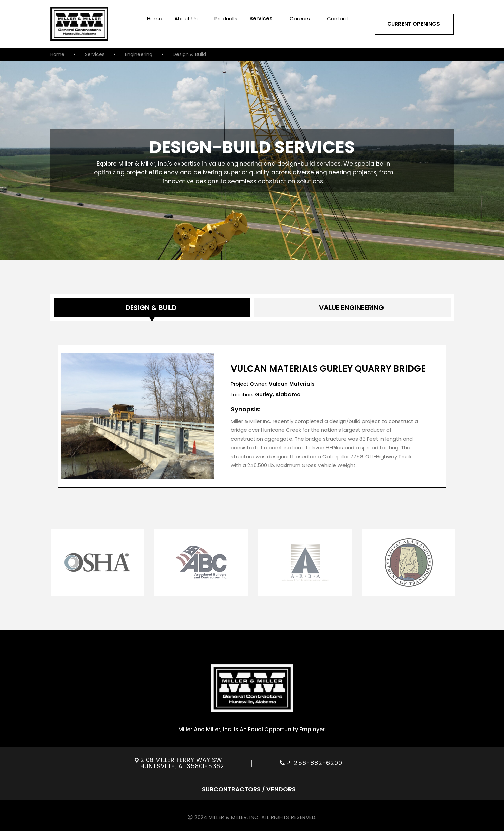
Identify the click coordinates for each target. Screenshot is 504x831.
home (57, 54)
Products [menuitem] (226, 19)
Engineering (139, 54)
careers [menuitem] (300, 19)
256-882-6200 (319, 763)
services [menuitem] (261, 19)
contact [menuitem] (338, 19)
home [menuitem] (155, 19)
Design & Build (190, 54)
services (95, 54)
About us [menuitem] (186, 19)
